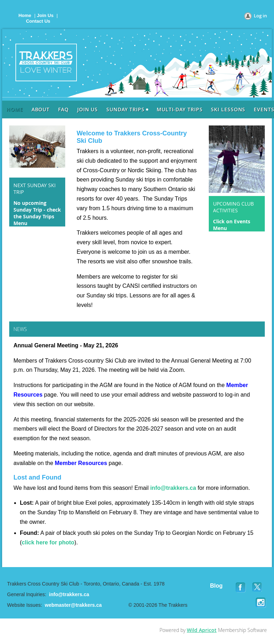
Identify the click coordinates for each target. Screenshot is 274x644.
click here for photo (48, 542)
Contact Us (38, 21)
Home (25, 15)
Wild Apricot (202, 630)
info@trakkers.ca (173, 488)
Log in (260, 16)
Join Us (45, 15)
